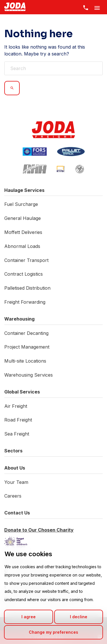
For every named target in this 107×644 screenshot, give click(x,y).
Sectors (13, 451)
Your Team (16, 482)
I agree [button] (29, 617)
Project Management (27, 347)
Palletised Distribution (27, 288)
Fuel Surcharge (21, 204)
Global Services (22, 392)
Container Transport (26, 260)
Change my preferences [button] (53, 632)
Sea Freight (17, 434)
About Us (15, 468)
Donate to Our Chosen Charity (39, 530)
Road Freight (18, 420)
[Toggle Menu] (97, 7)
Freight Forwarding (25, 302)
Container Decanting (26, 333)
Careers (13, 496)
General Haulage (23, 218)
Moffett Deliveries (23, 232)
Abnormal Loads (22, 246)
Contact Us (17, 513)
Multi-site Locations (25, 361)
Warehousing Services (29, 375)
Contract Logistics (24, 274)
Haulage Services (24, 190)
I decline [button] (79, 617)
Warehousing (19, 319)
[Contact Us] (86, 7)
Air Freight (16, 406)
